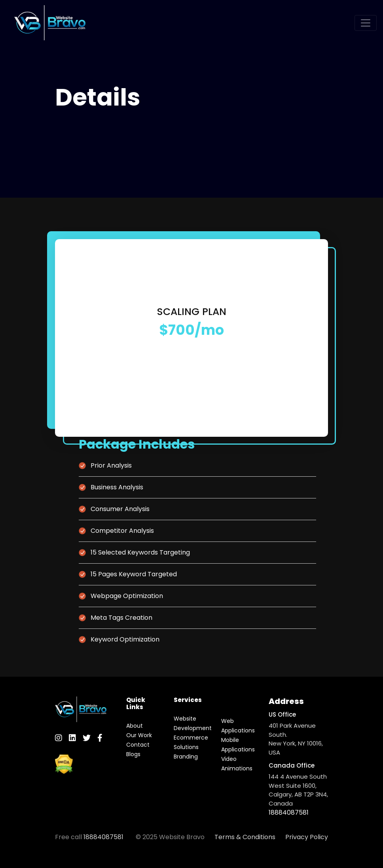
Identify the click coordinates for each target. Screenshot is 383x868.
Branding (186, 757)
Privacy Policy (307, 837)
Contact (138, 745)
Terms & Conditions (245, 837)
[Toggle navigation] (366, 23)
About (135, 726)
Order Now (192, 358)
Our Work (139, 735)
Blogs (133, 754)
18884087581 (289, 812)
